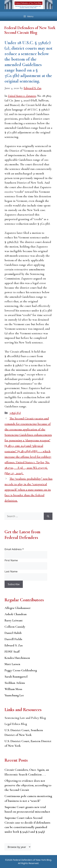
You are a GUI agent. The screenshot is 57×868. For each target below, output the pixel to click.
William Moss (13, 689)
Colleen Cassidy (15, 627)
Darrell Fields (13, 639)
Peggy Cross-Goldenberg (21, 670)
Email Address (14, 549)
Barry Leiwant (14, 620)
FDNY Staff (12, 652)
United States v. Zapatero (22, 96)
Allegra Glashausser (18, 608)
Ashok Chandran (16, 614)
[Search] (48, 516)
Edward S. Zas (14, 645)
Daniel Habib (13, 633)
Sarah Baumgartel (16, 677)
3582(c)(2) (15, 413)
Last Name (11, 571)
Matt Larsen (12, 664)
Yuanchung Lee (14, 695)
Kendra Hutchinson (17, 658)
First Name (11, 560)
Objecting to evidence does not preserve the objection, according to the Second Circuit (28, 785)
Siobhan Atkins (15, 683)
